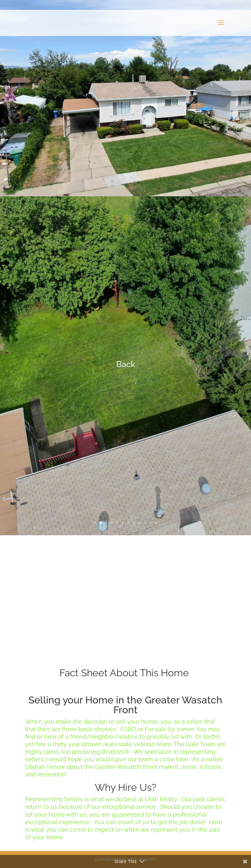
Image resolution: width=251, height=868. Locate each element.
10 (145, 523)
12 (156, 523)
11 (151, 523)
